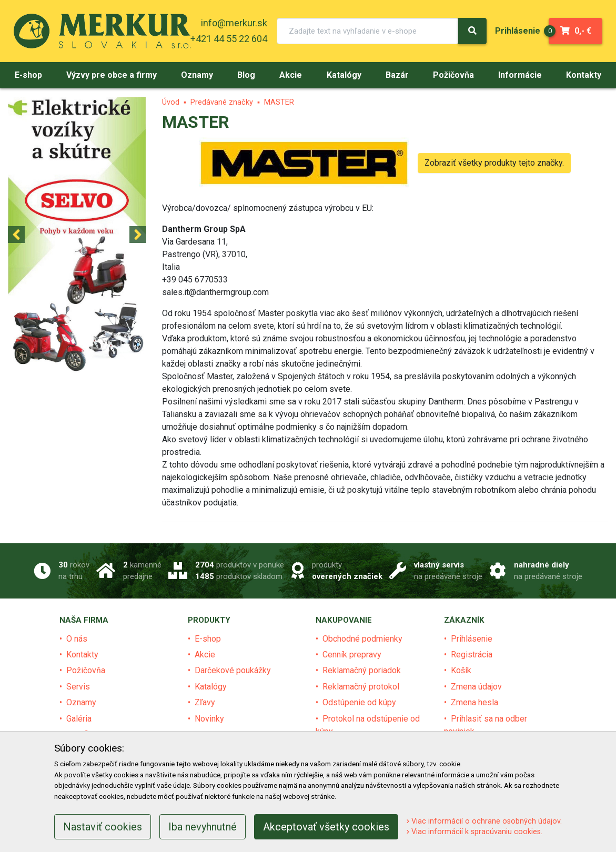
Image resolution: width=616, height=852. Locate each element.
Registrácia (472, 655)
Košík (461, 670)
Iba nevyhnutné (203, 827)
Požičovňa (86, 670)
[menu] (518, 31)
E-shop (208, 639)
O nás (77, 639)
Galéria (79, 719)
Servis (78, 687)
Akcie (205, 655)
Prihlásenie (472, 639)
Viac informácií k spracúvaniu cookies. (474, 832)
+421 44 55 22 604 (229, 39)
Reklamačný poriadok (362, 670)
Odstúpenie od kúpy (359, 702)
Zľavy (205, 702)
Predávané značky (222, 102)
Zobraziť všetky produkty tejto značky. (494, 163)
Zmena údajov (476, 687)
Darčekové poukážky (233, 670)
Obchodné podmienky (362, 639)
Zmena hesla (474, 702)
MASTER (279, 102)
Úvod (171, 102)
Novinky (209, 719)
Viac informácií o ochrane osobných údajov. (484, 821)
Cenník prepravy (352, 655)
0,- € (570, 31)
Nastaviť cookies (103, 827)
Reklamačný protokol (361, 687)
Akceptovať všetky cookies (326, 827)
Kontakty (82, 655)
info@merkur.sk (234, 23)
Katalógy (211, 687)
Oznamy (81, 702)
